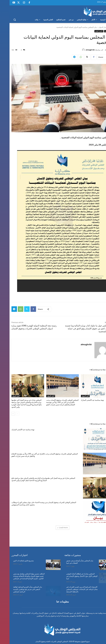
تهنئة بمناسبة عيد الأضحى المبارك (83, 400)
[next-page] (4, 414)
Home (102, 27)
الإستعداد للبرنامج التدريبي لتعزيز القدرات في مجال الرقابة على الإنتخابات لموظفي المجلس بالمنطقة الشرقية (72, 589)
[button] (5, 20)
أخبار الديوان (93, 27)
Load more (53, 528)
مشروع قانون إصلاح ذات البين (14, 561)
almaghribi (81, 50)
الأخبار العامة (89, 31)
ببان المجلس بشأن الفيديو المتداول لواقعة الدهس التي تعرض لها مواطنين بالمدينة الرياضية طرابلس (18, 589)
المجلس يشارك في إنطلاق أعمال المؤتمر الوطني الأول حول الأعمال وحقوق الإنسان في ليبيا (72, 576)
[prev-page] (8, 414)
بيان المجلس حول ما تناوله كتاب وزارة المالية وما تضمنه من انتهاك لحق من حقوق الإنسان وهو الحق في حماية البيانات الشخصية (80, 329)
